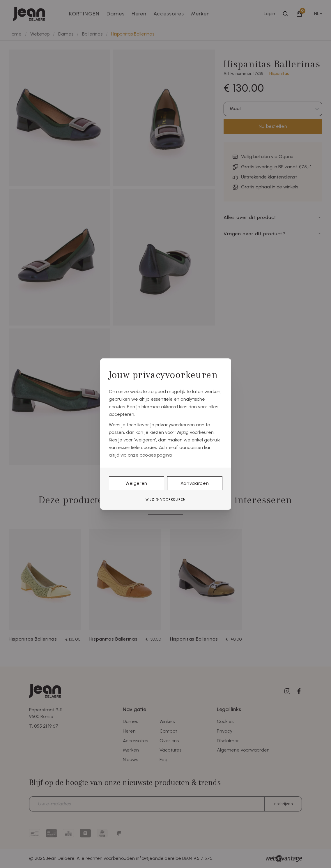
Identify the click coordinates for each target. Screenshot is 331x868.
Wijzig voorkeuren (166, 499)
